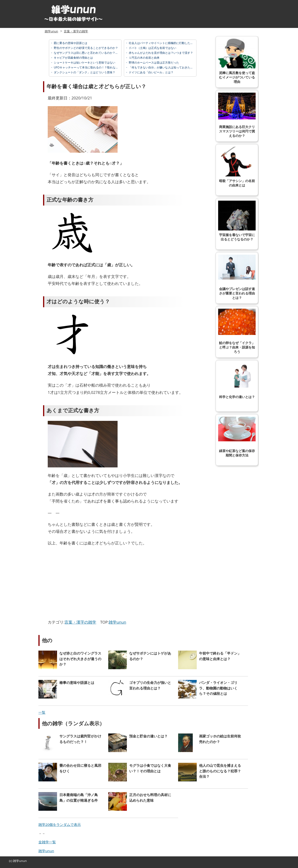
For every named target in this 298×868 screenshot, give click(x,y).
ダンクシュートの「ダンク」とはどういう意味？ (84, 72)
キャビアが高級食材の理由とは (73, 58)
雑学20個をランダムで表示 (60, 824)
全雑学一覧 (47, 842)
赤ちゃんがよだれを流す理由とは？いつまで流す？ (161, 53)
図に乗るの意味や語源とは (70, 43)
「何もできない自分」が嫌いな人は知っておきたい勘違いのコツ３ (170, 67)
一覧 (42, 712)
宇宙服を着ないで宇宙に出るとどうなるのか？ (237, 221)
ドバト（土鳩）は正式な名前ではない (152, 48)
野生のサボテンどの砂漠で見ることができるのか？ (86, 48)
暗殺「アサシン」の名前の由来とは (237, 167)
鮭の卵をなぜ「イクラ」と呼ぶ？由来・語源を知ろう (237, 331)
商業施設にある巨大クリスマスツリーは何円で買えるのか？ (237, 115)
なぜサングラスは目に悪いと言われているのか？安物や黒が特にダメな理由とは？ (105, 53)
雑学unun (51, 31)
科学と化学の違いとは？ (237, 381)
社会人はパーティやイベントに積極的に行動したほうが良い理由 (169, 43)
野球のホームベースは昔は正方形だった (154, 62)
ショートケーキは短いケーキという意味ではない (84, 62)
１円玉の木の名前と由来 (144, 58)
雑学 (16, 861)
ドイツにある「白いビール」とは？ (151, 72)
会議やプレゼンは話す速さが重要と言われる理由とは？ (237, 277)
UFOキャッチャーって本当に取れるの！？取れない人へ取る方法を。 (97, 67)
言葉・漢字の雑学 (76, 31)
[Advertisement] (87, 584)
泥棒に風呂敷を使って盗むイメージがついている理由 (237, 61)
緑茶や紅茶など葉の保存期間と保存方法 (237, 437)
